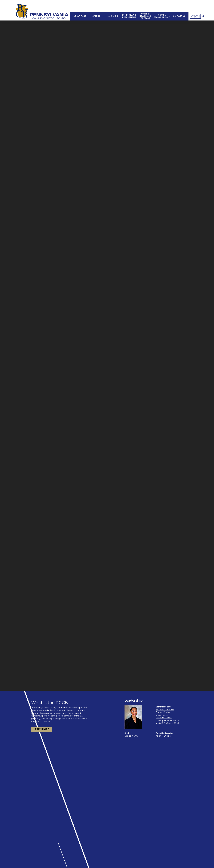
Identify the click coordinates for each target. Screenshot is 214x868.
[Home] (22, 12)
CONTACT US (179, 16)
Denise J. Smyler (132, 736)
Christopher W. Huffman (167, 720)
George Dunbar (163, 712)
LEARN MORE (41, 729)
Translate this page (196, 16)
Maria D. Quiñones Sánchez (169, 723)
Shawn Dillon (162, 715)
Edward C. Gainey (164, 718)
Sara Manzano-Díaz (165, 710)
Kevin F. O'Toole (163, 736)
